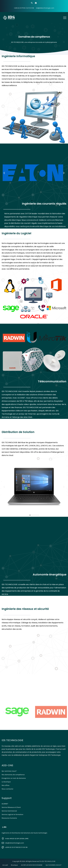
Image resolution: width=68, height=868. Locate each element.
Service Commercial (9, 811)
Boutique (14, 865)
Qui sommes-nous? (9, 771)
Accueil (5, 865)
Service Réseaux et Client (11, 807)
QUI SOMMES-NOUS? (53, 865)
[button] (32, 201)
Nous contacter (7, 789)
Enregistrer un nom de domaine (14, 778)
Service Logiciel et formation (12, 814)
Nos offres (5, 785)
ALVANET (5, 804)
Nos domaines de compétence (13, 775)
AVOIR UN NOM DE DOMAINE (32, 865)
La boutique (6, 782)
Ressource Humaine (9, 818)
